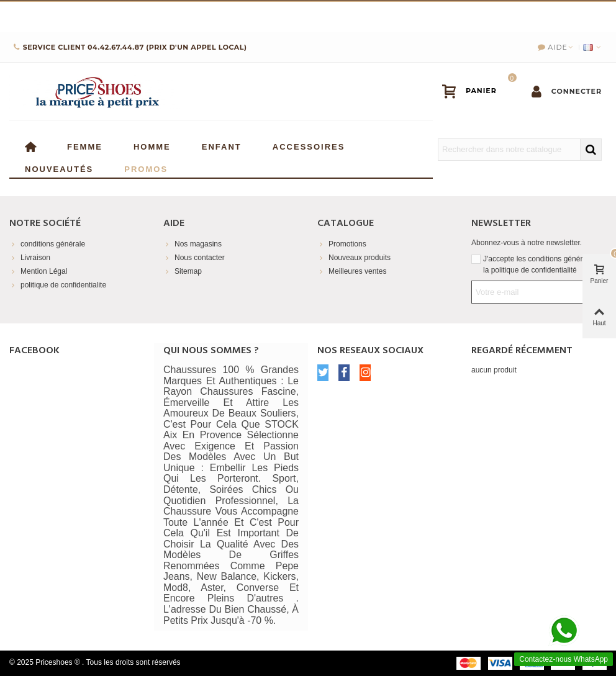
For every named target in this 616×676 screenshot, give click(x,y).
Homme (152, 146)
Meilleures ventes (352, 271)
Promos (146, 168)
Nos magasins (192, 244)
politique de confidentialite (58, 285)
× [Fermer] (607, 16)
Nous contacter (194, 258)
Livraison (30, 258)
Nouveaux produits (354, 258)
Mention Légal (38, 271)
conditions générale (47, 244)
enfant (222, 146)
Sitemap (183, 271)
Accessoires (309, 146)
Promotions (342, 244)
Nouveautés (59, 168)
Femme (85, 146)
